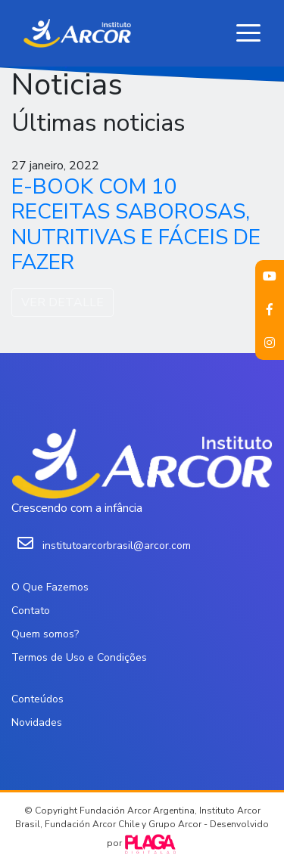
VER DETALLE (62, 302)
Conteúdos (37, 699)
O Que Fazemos (50, 587)
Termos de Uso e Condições (79, 657)
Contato (31, 611)
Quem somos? (45, 634)
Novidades (37, 722)
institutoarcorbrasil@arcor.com (117, 546)
